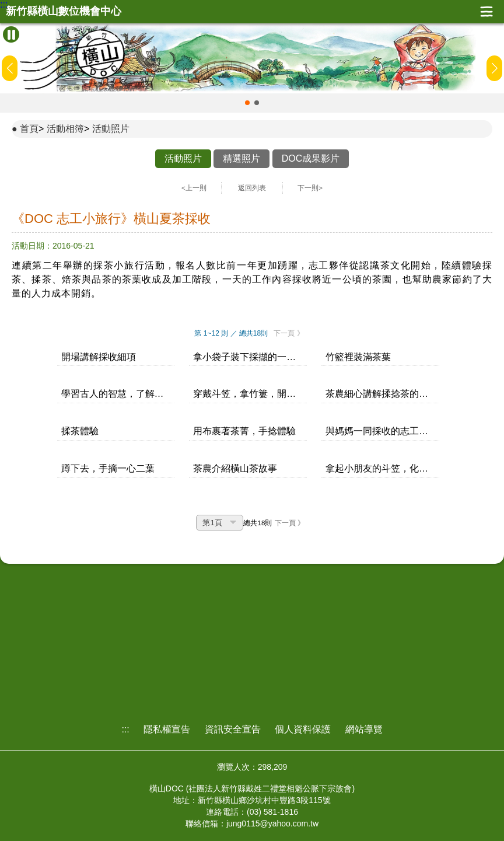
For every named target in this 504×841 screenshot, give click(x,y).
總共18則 (258, 523)
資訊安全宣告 (233, 729)
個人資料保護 (303, 729)
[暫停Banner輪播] (11, 34)
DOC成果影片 (311, 158)
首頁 (29, 129)
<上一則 (194, 188)
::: (4, 5)
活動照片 (111, 129)
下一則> (310, 188)
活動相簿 (65, 129)
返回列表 (252, 188)
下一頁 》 (288, 333)
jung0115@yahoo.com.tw (272, 823)
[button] (247, 103)
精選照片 (242, 158)
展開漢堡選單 (487, 12)
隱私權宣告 (167, 729)
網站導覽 (364, 729)
